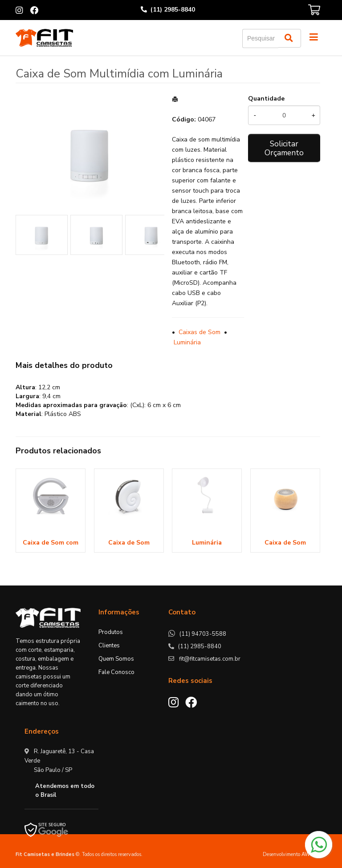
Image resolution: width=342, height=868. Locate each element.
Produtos (111, 632)
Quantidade (266, 99)
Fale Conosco (116, 672)
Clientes (109, 646)
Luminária (187, 342)
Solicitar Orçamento (284, 148)
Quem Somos (116, 659)
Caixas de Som (199, 332)
